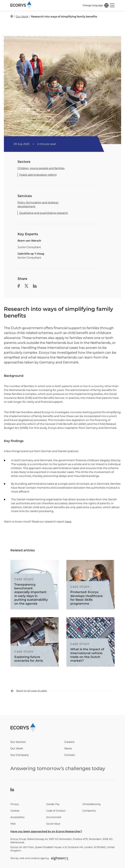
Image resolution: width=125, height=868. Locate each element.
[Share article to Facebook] (19, 286)
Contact (70, 755)
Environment (54, 817)
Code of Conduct (56, 811)
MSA (13, 824)
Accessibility (17, 817)
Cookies (15, 811)
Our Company (20, 755)
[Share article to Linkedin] (35, 286)
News (68, 748)
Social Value (53, 824)
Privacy (15, 804)
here (68, 522)
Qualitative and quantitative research (44, 213)
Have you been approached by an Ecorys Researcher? (46, 831)
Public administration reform (38, 175)
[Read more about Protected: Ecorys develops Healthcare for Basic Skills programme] (90, 585)
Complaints (89, 811)
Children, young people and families (41, 168)
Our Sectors (18, 742)
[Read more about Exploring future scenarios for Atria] (35, 642)
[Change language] (96, 5)
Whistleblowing (92, 804)
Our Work (17, 748)
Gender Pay (53, 804)
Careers (69, 742)
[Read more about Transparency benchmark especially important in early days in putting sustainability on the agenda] (35, 585)
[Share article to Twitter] (26, 286)
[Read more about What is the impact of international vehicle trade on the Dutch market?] (90, 642)
